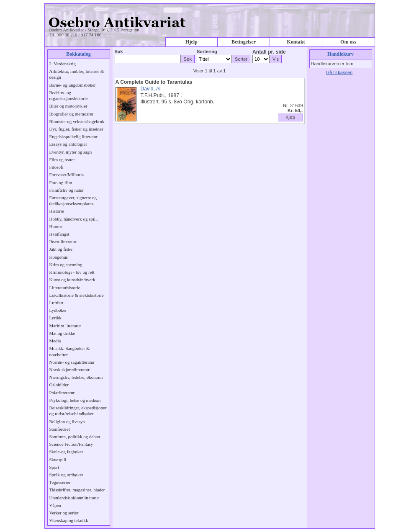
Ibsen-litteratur (63, 242)
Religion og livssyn (67, 421)
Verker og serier (64, 513)
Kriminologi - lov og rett (72, 272)
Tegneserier (60, 482)
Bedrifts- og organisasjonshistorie (69, 95)
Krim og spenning (66, 265)
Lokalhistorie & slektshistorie (77, 295)
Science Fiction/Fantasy (71, 444)
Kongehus (59, 257)
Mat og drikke (62, 333)
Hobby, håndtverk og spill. (74, 219)
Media (55, 341)
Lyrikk (55, 318)
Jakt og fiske (61, 249)
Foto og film (61, 182)
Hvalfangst (59, 234)
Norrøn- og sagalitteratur (72, 362)
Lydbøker (58, 310)
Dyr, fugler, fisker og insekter (76, 129)
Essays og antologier (68, 144)
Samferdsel (60, 429)
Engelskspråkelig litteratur (74, 136)
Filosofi (57, 167)
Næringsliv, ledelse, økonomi (76, 377)
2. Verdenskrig (63, 64)
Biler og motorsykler (68, 106)
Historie (57, 211)
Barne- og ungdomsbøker (73, 85)
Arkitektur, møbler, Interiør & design (77, 74)
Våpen (55, 505)
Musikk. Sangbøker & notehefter (70, 351)
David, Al (151, 89)
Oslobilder (59, 385)
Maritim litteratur (65, 326)
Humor (56, 226)
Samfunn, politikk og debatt (75, 437)
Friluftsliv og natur (67, 190)
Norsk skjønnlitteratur (69, 370)
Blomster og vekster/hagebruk (77, 121)
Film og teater (62, 159)
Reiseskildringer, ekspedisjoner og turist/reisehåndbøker (78, 411)
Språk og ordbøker (66, 475)
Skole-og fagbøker (66, 452)
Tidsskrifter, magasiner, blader (77, 490)
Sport (54, 467)
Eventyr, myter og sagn (71, 152)
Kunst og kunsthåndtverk (72, 280)
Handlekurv (341, 54)
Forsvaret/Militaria (67, 175)
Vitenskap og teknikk (69, 520)
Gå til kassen (339, 72)
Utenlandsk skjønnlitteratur (74, 498)
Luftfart (57, 303)
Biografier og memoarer (72, 114)
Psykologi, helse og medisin (75, 400)
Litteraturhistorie (65, 288)
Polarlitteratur (62, 393)
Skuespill (58, 460)
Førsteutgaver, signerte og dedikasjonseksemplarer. (73, 200)
